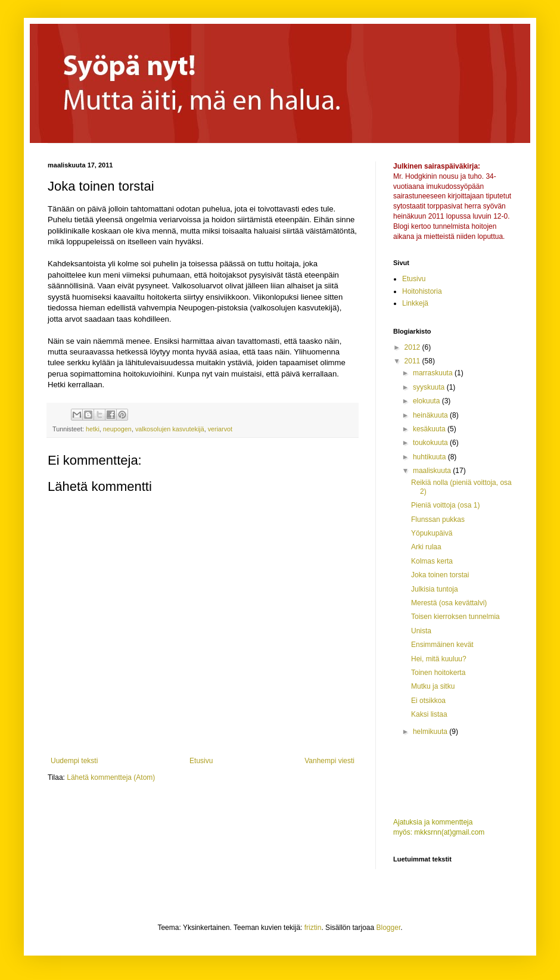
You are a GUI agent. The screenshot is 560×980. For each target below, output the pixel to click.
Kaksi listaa (429, 714)
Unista (421, 631)
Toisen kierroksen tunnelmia (455, 617)
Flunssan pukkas (438, 519)
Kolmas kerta (432, 561)
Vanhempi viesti (329, 761)
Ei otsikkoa (428, 701)
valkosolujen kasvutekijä (170, 429)
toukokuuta (431, 443)
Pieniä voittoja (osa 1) (445, 505)
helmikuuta (431, 732)
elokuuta (427, 401)
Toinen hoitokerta (438, 673)
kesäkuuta (430, 429)
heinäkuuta (431, 415)
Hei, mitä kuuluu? (439, 659)
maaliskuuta (433, 471)
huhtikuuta (430, 457)
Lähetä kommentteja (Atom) (111, 777)
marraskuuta (434, 373)
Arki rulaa (426, 547)
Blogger (389, 928)
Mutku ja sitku (433, 686)
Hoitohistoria (422, 291)
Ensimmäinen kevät (442, 645)
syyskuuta (430, 387)
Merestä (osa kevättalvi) (449, 603)
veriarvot (220, 429)
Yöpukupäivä (432, 533)
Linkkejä (415, 303)
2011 (413, 361)
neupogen (117, 429)
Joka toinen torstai (440, 575)
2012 (413, 347)
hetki (93, 429)
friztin (313, 928)
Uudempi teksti (74, 761)
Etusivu (201, 761)
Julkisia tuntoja (435, 589)
